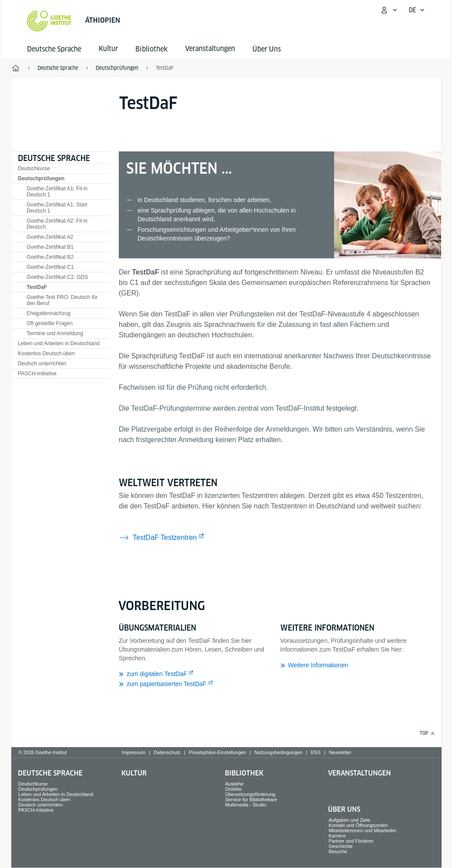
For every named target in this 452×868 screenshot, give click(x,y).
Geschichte (340, 846)
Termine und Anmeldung (55, 333)
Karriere (337, 836)
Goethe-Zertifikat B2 (50, 257)
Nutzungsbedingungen (278, 752)
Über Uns (267, 49)
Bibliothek (152, 49)
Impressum (134, 752)
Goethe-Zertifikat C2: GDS (57, 277)
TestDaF (37, 287)
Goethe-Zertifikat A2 (50, 237)
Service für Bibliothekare (251, 799)
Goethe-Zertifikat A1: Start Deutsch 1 (57, 208)
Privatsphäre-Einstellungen (217, 752)
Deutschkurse (34, 168)
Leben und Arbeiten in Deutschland (59, 343)
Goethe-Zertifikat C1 (50, 267)
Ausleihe (235, 784)
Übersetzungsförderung (250, 794)
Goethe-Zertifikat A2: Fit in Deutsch (57, 224)
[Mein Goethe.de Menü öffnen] (389, 10)
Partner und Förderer (351, 841)
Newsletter (340, 752)
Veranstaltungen (359, 773)
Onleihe (234, 789)
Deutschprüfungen (41, 178)
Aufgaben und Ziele (349, 820)
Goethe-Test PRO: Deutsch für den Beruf (62, 300)
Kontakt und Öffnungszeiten (358, 825)
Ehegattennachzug (48, 313)
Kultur (134, 773)
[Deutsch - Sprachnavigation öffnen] (417, 10)
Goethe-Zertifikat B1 (50, 247)
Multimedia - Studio (246, 805)
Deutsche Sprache (54, 49)
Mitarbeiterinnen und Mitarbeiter (362, 830)
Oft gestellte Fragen (50, 323)
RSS (316, 752)
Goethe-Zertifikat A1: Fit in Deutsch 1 (57, 192)
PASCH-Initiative (37, 374)
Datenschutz (167, 752)
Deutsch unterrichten (42, 364)
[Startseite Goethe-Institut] (49, 21)
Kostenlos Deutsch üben (46, 353)
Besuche (338, 851)
